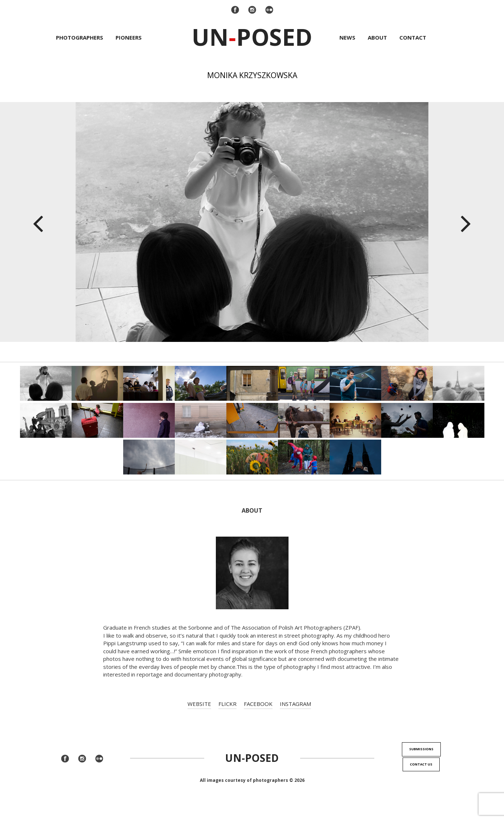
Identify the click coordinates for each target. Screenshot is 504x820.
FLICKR (227, 704)
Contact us (421, 764)
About (377, 37)
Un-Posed (252, 758)
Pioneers (129, 37)
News (347, 37)
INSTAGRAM (295, 704)
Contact (413, 37)
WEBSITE (199, 704)
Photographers (80, 37)
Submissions (421, 749)
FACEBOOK (258, 704)
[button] (38, 222)
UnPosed (252, 37)
